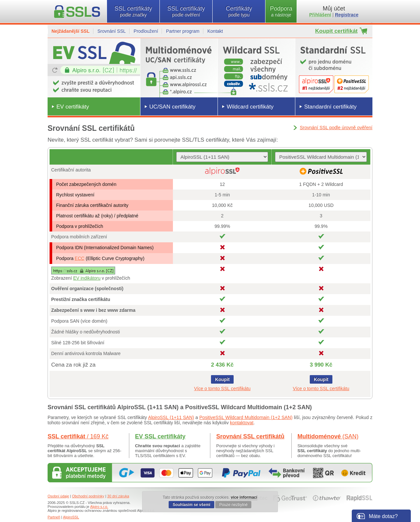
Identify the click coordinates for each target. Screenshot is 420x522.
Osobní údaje (58, 496)
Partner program (183, 31)
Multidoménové (328, 436)
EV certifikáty (73, 107)
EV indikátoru (87, 278)
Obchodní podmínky (88, 496)
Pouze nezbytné (233, 505)
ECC (80, 258)
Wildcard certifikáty (250, 107)
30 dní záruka (118, 496)
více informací (244, 497)
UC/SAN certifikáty (172, 107)
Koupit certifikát (336, 31)
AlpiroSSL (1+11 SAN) (171, 417)
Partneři (54, 517)
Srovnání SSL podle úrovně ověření (336, 128)
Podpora (281, 11)
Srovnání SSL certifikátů (250, 436)
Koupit (222, 379)
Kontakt (215, 31)
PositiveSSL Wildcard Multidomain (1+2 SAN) (246, 417)
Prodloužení (146, 31)
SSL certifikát (78, 436)
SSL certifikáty (133, 11)
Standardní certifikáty (330, 107)
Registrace (347, 15)
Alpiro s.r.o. (99, 507)
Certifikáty (239, 11)
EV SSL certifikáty (160, 436)
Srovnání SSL (112, 31)
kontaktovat (242, 423)
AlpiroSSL (71, 517)
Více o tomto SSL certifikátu (222, 389)
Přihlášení (320, 15)
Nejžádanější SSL (71, 31)
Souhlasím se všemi (191, 505)
